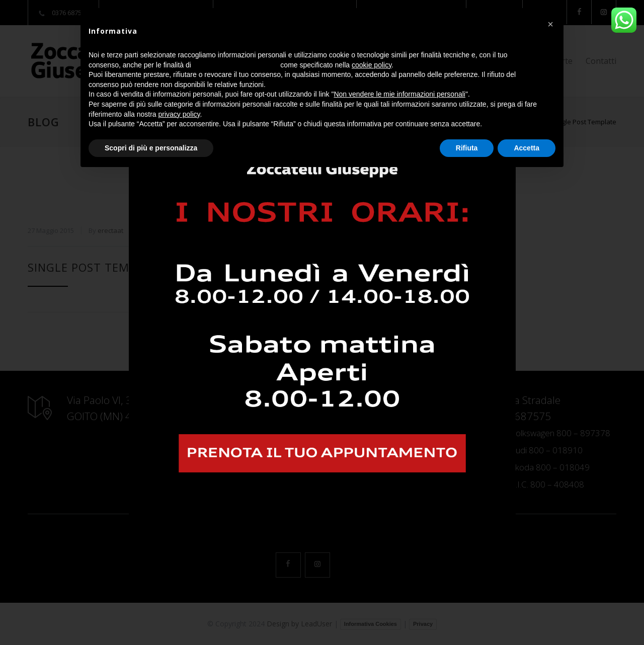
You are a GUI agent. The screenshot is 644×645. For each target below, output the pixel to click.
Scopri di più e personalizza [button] (151, 148)
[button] (550, 24)
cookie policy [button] (372, 65)
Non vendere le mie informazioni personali (399, 94)
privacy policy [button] (179, 114)
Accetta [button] (527, 148)
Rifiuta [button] (467, 148)
